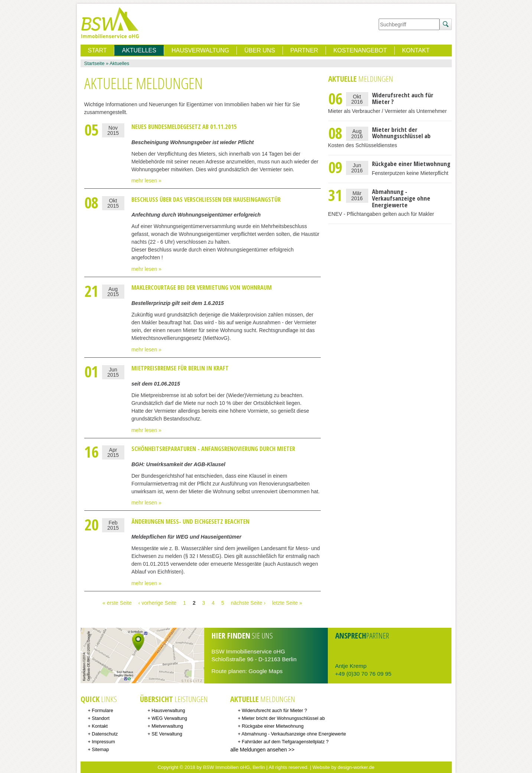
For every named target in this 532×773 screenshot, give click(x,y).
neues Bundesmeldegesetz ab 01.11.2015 (184, 127)
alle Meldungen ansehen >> (262, 750)
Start (97, 50)
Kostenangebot (360, 50)
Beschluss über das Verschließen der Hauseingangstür (206, 199)
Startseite (94, 63)
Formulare (102, 711)
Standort (101, 718)
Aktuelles (119, 63)
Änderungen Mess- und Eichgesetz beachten (190, 522)
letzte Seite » (287, 603)
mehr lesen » (146, 181)
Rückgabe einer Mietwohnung (411, 164)
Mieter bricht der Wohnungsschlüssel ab (401, 133)
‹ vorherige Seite (158, 603)
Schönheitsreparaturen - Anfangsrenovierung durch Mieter (213, 449)
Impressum (103, 742)
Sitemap (100, 750)
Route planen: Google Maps (247, 671)
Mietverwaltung (167, 726)
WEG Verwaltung (169, 718)
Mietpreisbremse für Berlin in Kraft (180, 368)
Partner (304, 50)
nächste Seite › (248, 603)
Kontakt (416, 50)
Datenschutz (105, 734)
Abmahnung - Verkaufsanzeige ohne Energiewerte (401, 198)
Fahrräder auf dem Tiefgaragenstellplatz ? (285, 742)
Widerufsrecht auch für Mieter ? (403, 98)
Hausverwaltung (200, 50)
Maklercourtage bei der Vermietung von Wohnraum (202, 288)
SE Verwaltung (167, 734)
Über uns (260, 50)
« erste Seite (117, 603)
